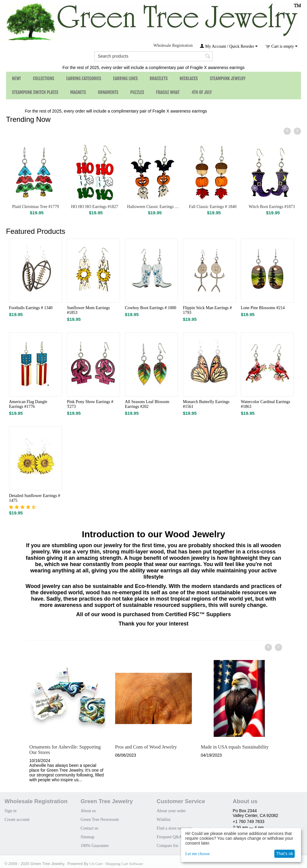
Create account (17, 820)
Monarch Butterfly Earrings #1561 (206, 404)
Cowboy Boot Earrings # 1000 (151, 308)
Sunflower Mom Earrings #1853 (88, 310)
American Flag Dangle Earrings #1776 (28, 404)
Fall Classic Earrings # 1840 (213, 207)
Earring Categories (84, 78)
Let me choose (198, 854)
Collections (44, 78)
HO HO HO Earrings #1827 (95, 207)
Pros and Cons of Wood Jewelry (146, 747)
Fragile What (168, 92)
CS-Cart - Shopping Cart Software (116, 864)
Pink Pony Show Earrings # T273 (90, 404)
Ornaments (108, 92)
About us (88, 811)
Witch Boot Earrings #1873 (272, 207)
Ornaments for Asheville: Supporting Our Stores (65, 750)
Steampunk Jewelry (228, 78)
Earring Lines (125, 78)
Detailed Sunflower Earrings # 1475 (35, 498)
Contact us (90, 828)
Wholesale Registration (173, 45)
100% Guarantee (95, 846)
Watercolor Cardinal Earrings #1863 (265, 404)
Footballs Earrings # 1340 (31, 308)
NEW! (16, 78)
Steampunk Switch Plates (35, 92)
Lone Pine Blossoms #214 (263, 308)
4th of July (202, 92)
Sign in (10, 811)
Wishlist (164, 820)
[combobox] (153, 56)
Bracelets (159, 78)
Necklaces (189, 78)
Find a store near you (174, 828)
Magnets (78, 92)
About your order (171, 811)
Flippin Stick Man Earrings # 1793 (207, 310)
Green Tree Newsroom (100, 820)
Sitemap (88, 837)
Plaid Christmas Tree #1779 (36, 207)
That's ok (285, 854)
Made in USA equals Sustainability (235, 747)
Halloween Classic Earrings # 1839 (154, 207)
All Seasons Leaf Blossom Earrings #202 (147, 404)
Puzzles (137, 92)
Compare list (168, 846)
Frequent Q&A (169, 837)
